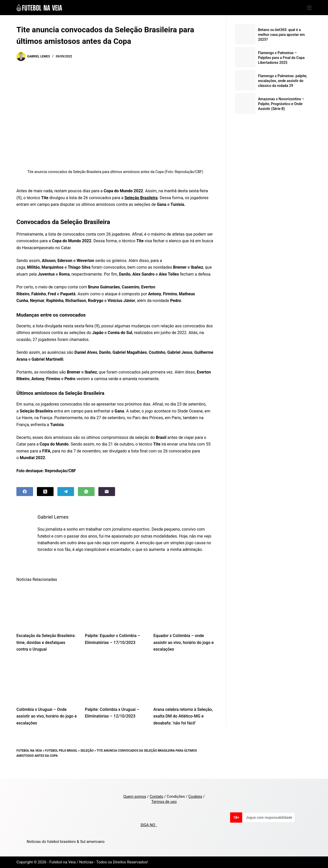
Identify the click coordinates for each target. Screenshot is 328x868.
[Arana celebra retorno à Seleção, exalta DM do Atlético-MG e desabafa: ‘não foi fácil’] (184, 688)
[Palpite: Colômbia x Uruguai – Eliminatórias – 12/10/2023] (115, 688)
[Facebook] (25, 492)
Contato (156, 796)
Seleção (87, 757)
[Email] (107, 492)
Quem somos (135, 796)
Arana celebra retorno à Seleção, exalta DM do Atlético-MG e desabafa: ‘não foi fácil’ (183, 723)
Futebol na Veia (29, 757)
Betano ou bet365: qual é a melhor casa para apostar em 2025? (281, 35)
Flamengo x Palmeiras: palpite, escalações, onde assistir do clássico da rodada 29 (283, 81)
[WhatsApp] (86, 492)
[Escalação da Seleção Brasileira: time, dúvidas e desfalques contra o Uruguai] (47, 614)
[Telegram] (66, 492)
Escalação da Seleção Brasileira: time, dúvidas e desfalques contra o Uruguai (46, 649)
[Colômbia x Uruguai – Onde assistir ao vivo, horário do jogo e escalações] (47, 688)
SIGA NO (149, 825)
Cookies (195, 796)
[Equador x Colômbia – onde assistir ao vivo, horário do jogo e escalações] (184, 614)
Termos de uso (164, 802)
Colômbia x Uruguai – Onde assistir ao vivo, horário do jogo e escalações (47, 723)
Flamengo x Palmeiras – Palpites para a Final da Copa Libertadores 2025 (281, 58)
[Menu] (309, 8)
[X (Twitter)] (45, 492)
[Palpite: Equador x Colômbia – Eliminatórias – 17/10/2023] (115, 614)
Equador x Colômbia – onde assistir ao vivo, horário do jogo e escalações (184, 649)
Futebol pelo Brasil (61, 757)
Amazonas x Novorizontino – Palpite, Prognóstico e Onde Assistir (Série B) (281, 104)
